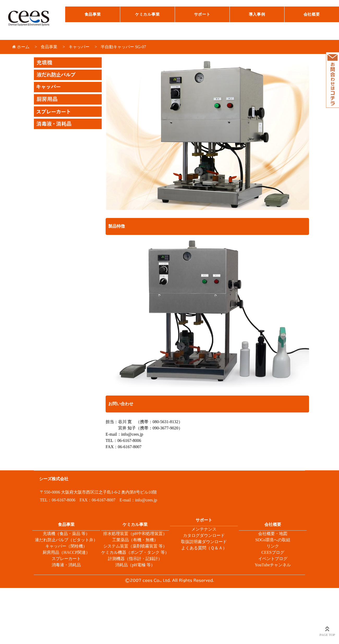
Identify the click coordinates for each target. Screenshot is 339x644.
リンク (273, 546)
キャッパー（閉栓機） (66, 546)
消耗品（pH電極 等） (135, 565)
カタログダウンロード (204, 535)
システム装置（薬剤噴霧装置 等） (135, 546)
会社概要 (312, 14)
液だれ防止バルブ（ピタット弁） (66, 540)
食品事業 (93, 14)
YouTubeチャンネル (273, 565)
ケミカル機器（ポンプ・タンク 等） (135, 552)
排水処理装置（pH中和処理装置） (135, 534)
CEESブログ (273, 552)
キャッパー (79, 47)
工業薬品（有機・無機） (135, 540)
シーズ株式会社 (33, 20)
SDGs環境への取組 (273, 540)
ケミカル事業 (147, 14)
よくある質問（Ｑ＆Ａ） (204, 548)
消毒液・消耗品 (66, 565)
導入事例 (257, 14)
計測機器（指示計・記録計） (135, 559)
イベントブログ (273, 559)
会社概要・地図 (273, 534)
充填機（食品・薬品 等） (66, 534)
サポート (202, 14)
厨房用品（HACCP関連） (66, 552)
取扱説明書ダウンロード (204, 542)
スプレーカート (66, 559)
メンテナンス (204, 529)
